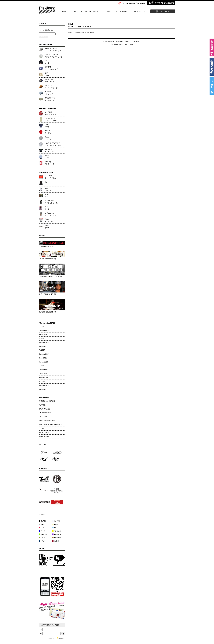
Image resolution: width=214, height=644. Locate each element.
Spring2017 (43, 358)
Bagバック (47, 183)
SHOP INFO (136, 42)
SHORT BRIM (44, 432)
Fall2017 (42, 350)
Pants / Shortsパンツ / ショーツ (51, 119)
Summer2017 (44, 354)
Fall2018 (42, 338)
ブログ (76, 11)
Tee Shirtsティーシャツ (49, 150)
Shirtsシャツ (47, 157)
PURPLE (56, 534)
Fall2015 (42, 381)
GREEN (43, 534)
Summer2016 (44, 370)
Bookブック (47, 208)
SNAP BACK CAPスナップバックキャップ (54, 56)
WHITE (56, 521)
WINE (55, 541)
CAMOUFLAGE (44, 409)
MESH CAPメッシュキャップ (51, 80)
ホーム (64, 11)
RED (42, 528)
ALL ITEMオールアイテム (50, 113)
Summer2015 (44, 385)
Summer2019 (44, 331)
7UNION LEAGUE (45, 413)
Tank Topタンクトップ (49, 163)
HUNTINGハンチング (49, 93)
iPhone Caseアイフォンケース (51, 202)
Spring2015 (43, 389)
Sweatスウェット (49, 138)
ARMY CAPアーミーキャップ (51, 87)
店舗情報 (123, 11)
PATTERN (42, 405)
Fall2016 (42, 366)
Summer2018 (44, 342)
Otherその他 (47, 226)
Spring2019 (43, 334)
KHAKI (56, 524)
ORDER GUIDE (109, 42)
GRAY (42, 524)
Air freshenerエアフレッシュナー (52, 214)
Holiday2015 (43, 377)
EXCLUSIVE (43, 417)
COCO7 (42, 428)
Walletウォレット (49, 195)
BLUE (42, 531)
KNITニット (47, 62)
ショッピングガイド (93, 11)
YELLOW (57, 531)
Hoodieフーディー (49, 132)
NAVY (42, 541)
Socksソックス (48, 189)
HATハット (47, 74)
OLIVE (42, 538)
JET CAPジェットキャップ (51, 68)
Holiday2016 (43, 362)
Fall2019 (42, 327)
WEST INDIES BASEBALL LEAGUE (52, 425)
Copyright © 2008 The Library (122, 44)
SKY (55, 528)
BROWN (56, 538)
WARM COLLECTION (47, 401)
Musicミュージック (49, 220)
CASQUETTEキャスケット (50, 99)
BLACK (43, 521)
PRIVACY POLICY (123, 42)
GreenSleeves (44, 436)
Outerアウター (48, 126)
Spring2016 (43, 374)
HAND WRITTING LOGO (48, 421)
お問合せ (110, 11)
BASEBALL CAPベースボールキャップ (53, 49)
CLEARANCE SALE (83, 26)
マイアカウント (139, 11)
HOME (71, 24)
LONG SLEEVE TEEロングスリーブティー (53, 144)
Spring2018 (43, 346)
